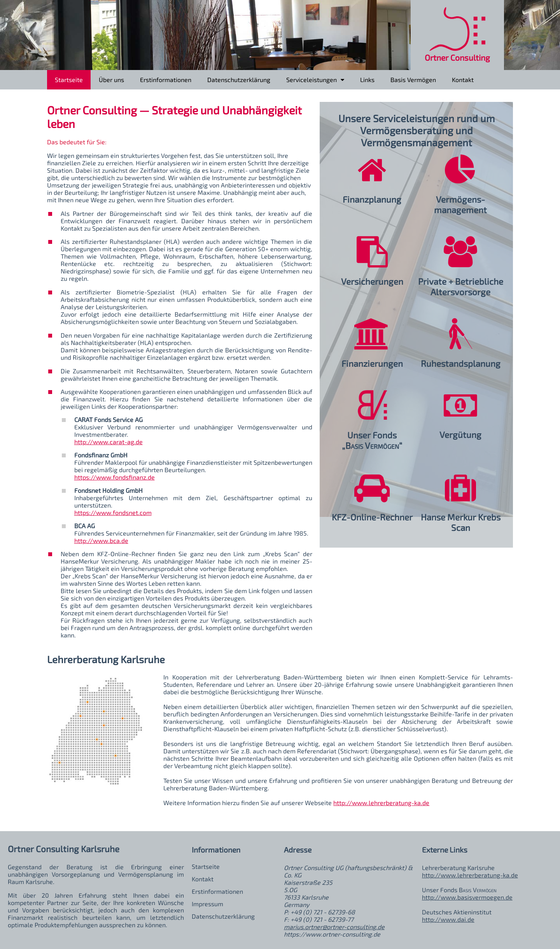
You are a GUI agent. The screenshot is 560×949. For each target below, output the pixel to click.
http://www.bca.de (101, 540)
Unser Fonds (372, 435)
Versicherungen (372, 281)
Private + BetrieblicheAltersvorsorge (461, 287)
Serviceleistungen (315, 78)
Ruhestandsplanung (461, 363)
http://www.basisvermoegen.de (467, 897)
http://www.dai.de (448, 919)
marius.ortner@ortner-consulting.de (334, 927)
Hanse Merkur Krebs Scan (461, 522)
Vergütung (460, 435)
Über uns (111, 80)
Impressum (207, 904)
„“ (372, 446)
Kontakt (463, 80)
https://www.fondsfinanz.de (115, 477)
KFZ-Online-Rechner (372, 517)
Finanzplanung (372, 199)
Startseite (69, 80)
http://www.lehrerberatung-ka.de (381, 803)
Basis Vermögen (413, 80)
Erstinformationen (166, 80)
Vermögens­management (460, 205)
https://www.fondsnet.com (113, 512)
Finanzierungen (372, 363)
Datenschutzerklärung (239, 80)
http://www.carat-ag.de (108, 442)
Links (367, 80)
